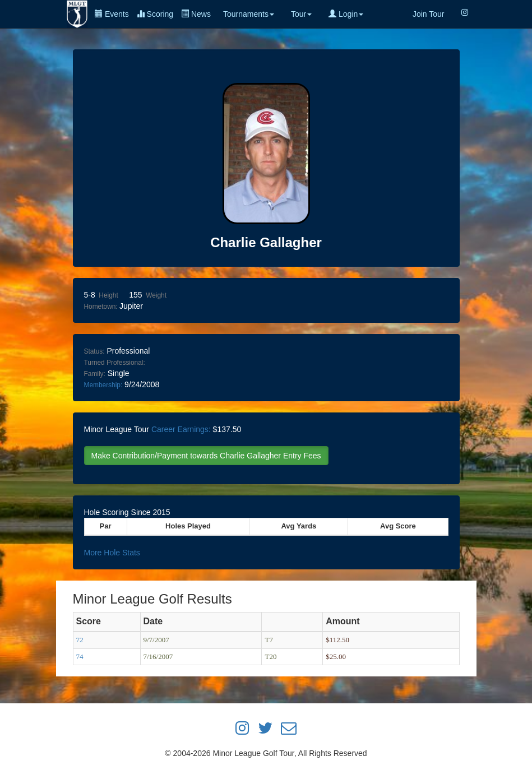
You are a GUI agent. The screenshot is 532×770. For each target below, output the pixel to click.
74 (80, 657)
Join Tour (429, 14)
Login (346, 14)
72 (80, 640)
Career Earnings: (181, 429)
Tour (301, 14)
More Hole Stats (112, 553)
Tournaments (249, 14)
